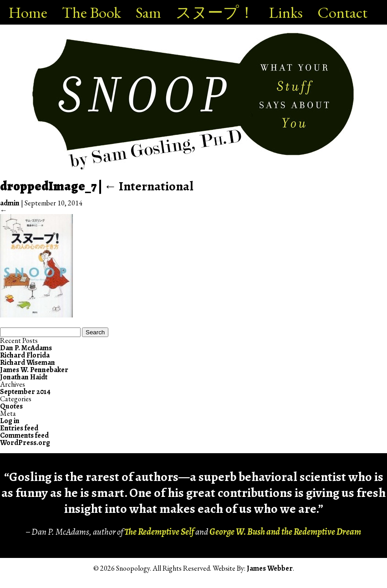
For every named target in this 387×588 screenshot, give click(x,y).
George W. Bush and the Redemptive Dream (285, 532)
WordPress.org (25, 443)
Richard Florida (25, 355)
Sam (148, 12)
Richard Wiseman (28, 363)
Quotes (11, 406)
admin (10, 203)
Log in (10, 421)
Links (286, 12)
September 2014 (25, 392)
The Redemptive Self (159, 532)
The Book (92, 12)
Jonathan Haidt (24, 377)
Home (28, 12)
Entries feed (19, 428)
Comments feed (24, 435)
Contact (342, 12)
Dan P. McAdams (26, 348)
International (149, 186)
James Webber (270, 568)
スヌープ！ (215, 12)
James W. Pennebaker (34, 370)
